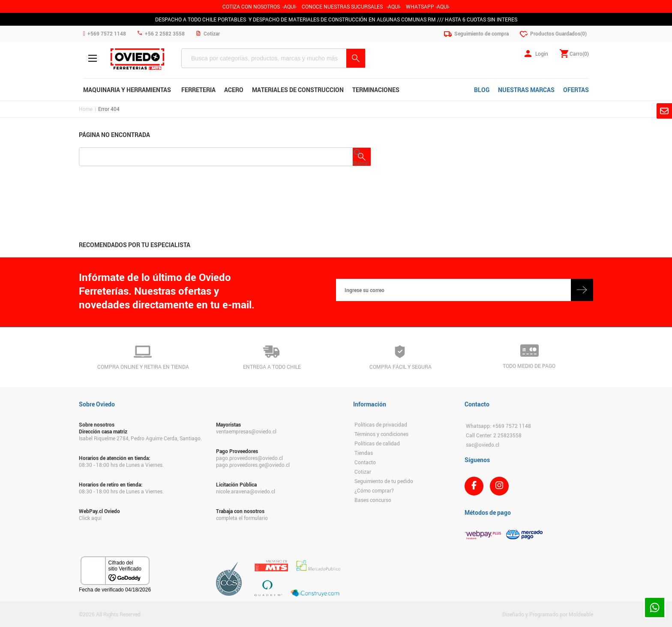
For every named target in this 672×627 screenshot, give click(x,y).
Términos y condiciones (381, 434)
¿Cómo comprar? (374, 490)
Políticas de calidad (377, 443)
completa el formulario (242, 518)
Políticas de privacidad (381, 424)
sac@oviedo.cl (483, 445)
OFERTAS (576, 90)
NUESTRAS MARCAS (526, 90)
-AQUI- (289, 6)
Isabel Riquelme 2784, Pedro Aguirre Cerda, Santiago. (140, 438)
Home (86, 109)
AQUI (394, 6)
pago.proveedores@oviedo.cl (249, 458)
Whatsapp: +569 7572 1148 (498, 426)
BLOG (482, 90)
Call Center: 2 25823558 (494, 435)
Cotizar (363, 472)
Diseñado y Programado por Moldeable (548, 614)
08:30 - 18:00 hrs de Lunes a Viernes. (121, 465)
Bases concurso (373, 500)
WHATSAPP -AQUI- (428, 6)
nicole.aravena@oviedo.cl (246, 491)
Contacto (365, 462)
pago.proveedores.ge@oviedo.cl (253, 465)
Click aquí (90, 518)
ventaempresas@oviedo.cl (246, 431)
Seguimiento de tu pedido (384, 481)
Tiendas (364, 453)
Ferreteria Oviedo (137, 59)
